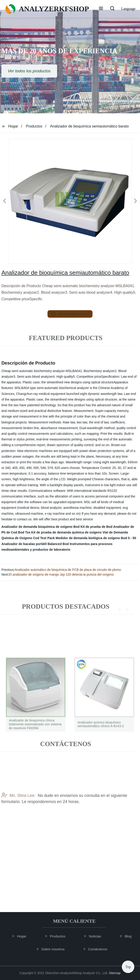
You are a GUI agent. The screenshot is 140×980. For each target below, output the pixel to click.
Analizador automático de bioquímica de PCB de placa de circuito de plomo (68, 570)
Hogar (13, 126)
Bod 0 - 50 (129, 538)
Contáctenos (100, 949)
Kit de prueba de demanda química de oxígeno (66, 532)
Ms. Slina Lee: (18, 808)
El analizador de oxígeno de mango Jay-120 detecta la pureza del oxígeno (61, 574)
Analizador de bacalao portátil (24, 544)
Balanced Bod (58, 544)
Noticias (97, 936)
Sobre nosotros (55, 949)
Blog (130, 936)
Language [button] (128, 9)
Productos (34, 126)
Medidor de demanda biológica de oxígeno (88, 538)
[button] (101, 9)
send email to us (70, 314)
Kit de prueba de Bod (96, 527)
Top (128, 966)
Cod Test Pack (44, 538)
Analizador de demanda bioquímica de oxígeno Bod (40, 527)
